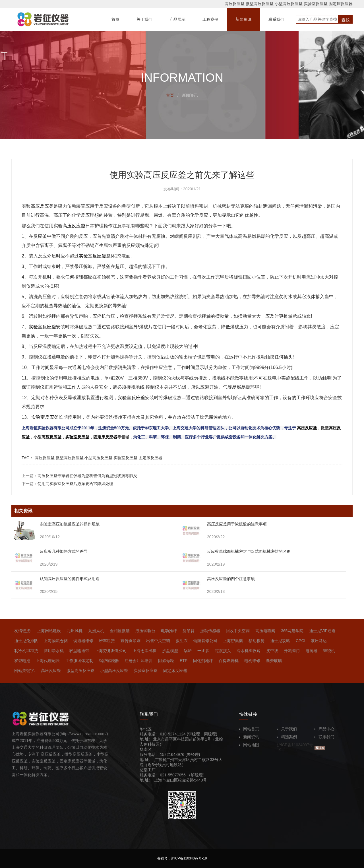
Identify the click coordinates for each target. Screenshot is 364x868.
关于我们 (287, 729)
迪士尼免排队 (26, 641)
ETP (184, 661)
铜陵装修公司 (205, 641)
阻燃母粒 (166, 661)
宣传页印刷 (131, 641)
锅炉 (188, 651)
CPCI (300, 641)
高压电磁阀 (265, 631)
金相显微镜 (120, 631)
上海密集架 (233, 641)
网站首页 (249, 729)
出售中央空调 (158, 641)
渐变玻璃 (274, 661)
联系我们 (324, 737)
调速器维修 (83, 641)
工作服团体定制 (79, 661)
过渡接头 (223, 651)
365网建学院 (292, 631)
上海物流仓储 (56, 641)
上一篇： (79, 476)
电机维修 (252, 661)
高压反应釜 (235, 4)
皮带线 (272, 651)
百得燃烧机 (229, 661)
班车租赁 (107, 641)
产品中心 (324, 729)
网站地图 (249, 745)
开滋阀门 (292, 651)
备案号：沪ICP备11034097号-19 (182, 858)
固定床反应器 (341, 4)
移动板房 (257, 641)
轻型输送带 (79, 651)
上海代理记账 (48, 661)
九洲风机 (96, 631)
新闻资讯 (249, 737)
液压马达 (319, 641)
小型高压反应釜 (289, 4)
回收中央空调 (238, 631)
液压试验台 (145, 631)
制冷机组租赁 (26, 651)
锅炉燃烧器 (109, 661)
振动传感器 (210, 631)
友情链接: (23, 631)
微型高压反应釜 (260, 4)
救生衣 (182, 641)
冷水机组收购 (249, 651)
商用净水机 (54, 651)
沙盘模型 (170, 651)
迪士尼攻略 (280, 641)
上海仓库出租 (144, 651)
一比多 (203, 651)
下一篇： (67, 484)
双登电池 (22, 661)
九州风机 (75, 631)
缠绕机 (329, 651)
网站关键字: (25, 671)
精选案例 (287, 737)
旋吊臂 (189, 631)
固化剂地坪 (203, 661)
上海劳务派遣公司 (111, 651)
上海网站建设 (49, 631)
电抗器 (311, 651)
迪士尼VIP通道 (322, 631)
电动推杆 (169, 631)
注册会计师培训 (138, 661)
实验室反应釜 (316, 4)
